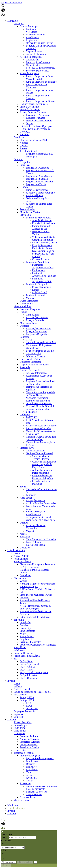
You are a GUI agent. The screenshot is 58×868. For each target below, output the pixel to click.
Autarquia (19, 23)
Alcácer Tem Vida (23, 722)
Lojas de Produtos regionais (40, 758)
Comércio (18, 717)
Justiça (23, 534)
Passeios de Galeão (29, 747)
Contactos (25, 548)
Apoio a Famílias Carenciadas (41, 503)
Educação (25, 337)
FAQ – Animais (28, 667)
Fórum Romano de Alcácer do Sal (41, 227)
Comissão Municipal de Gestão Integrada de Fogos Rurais (44, 464)
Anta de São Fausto (42, 220)
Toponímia (19, 620)
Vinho (29, 772)
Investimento (20, 695)
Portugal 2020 (27, 700)
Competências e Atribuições (34, 104)
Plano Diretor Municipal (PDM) (36, 595)
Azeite (29, 775)
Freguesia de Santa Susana (39, 176)
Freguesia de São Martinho (39, 182)
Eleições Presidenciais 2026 (34, 140)
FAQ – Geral (26, 661)
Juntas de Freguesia (29, 73)
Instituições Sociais (36, 500)
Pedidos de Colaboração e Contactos (38, 645)
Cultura (24, 312)
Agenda (24, 146)
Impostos (18, 714)
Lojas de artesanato (36, 789)
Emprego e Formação (24, 711)
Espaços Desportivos (36, 331)
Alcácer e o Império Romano (40, 193)
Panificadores (33, 761)
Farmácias (31, 495)
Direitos (24, 523)
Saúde (23, 487)
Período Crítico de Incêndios (41, 482)
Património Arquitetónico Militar (43, 266)
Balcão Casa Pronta (36, 545)
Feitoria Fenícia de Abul (44, 223)
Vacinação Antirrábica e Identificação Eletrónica (38, 399)
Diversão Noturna (29, 745)
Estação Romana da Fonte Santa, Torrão (42, 247)
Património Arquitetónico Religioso (44, 274)
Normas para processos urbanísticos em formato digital (38, 585)
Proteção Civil (27, 448)
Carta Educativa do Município (41, 342)
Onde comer (20, 731)
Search (5, 837)
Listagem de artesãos (36, 792)
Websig (24, 581)
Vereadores (31, 32)
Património (25, 215)
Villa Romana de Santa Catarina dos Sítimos (44, 238)
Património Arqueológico (39, 218)
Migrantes (31, 531)
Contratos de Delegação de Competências (39, 347)
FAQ (16, 659)
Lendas (36, 290)
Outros (29, 123)
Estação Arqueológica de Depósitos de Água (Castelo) (43, 254)
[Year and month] (36, 862)
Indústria (18, 686)
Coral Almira (32, 315)
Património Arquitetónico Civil (42, 280)
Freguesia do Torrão (36, 184)
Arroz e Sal (32, 778)
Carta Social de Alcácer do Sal (41, 520)
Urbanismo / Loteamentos (39, 121)
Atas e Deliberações (36, 54)
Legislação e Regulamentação (41, 68)
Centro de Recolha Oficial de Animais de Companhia (40, 408)
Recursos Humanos (36, 118)
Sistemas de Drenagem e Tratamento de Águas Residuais (38, 566)
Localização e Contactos (38, 62)
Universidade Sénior (30, 359)
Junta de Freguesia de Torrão (40, 101)
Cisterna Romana (41, 259)
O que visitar (20, 750)
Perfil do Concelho (23, 689)
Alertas (23, 148)
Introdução (25, 622)
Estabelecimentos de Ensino (40, 351)
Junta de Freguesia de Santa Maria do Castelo (40, 78)
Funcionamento (28, 631)
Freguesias (25, 165)
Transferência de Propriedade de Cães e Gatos (41, 394)
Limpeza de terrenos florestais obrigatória (42, 477)
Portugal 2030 (27, 697)
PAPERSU (31, 417)
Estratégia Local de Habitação (35, 617)
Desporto (24, 326)
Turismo (12, 720)
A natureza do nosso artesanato (41, 786)
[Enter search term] (22, 838)
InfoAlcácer (19, 650)
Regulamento (26, 639)
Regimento (31, 40)
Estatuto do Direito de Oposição (36, 126)
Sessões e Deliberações (37, 71)
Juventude (25, 367)
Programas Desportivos (38, 334)
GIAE (29, 340)
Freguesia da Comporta (38, 168)
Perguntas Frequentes (30, 642)
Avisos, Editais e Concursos (34, 112)
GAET (17, 684)
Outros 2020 (32, 708)
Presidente (31, 29)
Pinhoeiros (31, 767)
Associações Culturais (37, 317)
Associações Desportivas (38, 329)
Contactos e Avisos (35, 451)
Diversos (24, 598)
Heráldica (25, 134)
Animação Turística (30, 739)
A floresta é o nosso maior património (42, 471)
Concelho (18, 159)
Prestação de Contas (30, 109)
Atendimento (32, 37)
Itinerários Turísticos (30, 742)
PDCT (29, 706)
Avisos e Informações (37, 373)
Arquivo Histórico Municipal (34, 365)
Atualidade (19, 137)
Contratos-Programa (30, 309)
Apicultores (32, 769)
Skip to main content (12, 3)
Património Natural (35, 295)
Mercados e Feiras (29, 323)
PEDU (29, 703)
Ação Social (26, 498)
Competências (33, 65)
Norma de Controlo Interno (40, 43)
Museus (30, 298)
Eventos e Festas (28, 797)
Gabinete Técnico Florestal (39, 453)
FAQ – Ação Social (29, 664)
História (24, 187)
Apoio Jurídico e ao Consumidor (36, 527)
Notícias (24, 143)
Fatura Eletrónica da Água (27, 656)
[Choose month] (25, 862)
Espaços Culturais (35, 320)
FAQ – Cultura (27, 670)
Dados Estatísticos (29, 301)
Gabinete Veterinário (30, 370)
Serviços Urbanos (22, 561)
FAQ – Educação (28, 675)
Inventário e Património (38, 115)
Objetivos (25, 625)
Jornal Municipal (28, 151)
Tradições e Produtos (24, 753)
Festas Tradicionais (42, 287)
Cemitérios (25, 575)
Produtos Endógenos (30, 756)
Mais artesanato (34, 794)
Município (13, 21)
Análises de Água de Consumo (41, 426)
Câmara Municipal (29, 26)
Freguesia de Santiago (37, 179)
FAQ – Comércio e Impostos (34, 672)
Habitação (25, 537)
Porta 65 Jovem (34, 542)
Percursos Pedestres (30, 736)
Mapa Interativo (22, 800)
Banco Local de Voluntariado (40, 506)
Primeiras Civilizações (37, 190)
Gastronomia (26, 304)
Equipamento (39, 270)
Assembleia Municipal (31, 57)
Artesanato (25, 783)
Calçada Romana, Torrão (44, 243)
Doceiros (30, 764)
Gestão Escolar (33, 354)
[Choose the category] (13, 848)
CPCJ (29, 509)
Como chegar (20, 725)
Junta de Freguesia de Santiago (41, 82)
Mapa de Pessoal (34, 51)
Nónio (17, 553)
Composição (26, 628)
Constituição (32, 60)
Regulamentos (21, 559)
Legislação (31, 412)
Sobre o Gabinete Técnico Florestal (41, 457)
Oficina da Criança (35, 356)
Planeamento (20, 578)
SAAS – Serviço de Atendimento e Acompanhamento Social (38, 514)
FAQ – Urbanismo (29, 678)
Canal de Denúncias (24, 653)
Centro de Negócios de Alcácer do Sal (32, 692)
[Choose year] (9, 862)
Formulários (20, 647)
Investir (11, 681)
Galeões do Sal (40, 292)
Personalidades (27, 209)
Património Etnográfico (38, 284)
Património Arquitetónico (39, 262)
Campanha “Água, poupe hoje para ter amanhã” (41, 438)
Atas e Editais (27, 636)
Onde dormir (20, 728)
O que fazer (19, 733)
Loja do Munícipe (16, 550)
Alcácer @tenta (21, 556)
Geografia (25, 162)
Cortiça (30, 781)
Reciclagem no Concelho (38, 428)
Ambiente (25, 415)
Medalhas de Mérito (30, 212)
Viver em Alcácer (22, 306)
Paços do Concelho (35, 35)
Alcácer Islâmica (34, 195)
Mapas (23, 634)
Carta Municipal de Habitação (41, 539)
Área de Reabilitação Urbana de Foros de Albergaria (36, 607)
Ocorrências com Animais (39, 403)
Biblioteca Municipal (30, 362)
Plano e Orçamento (29, 107)
